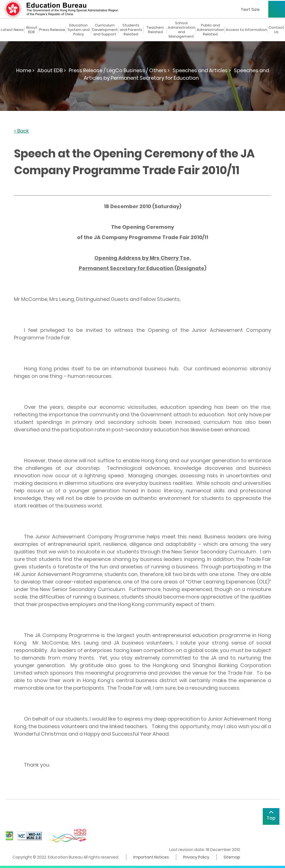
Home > (25, 70)
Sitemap (232, 857)
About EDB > (52, 70)
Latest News (12, 30)
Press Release (52, 30)
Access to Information (246, 30)
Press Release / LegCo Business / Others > (119, 70)
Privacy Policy (196, 857)
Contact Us (276, 30)
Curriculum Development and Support (105, 30)
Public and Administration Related (210, 30)
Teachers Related (155, 30)
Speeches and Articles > (202, 70)
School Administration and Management (181, 30)
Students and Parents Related (131, 30)
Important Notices (151, 857)
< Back (21, 131)
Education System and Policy (79, 30)
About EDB (32, 30)
